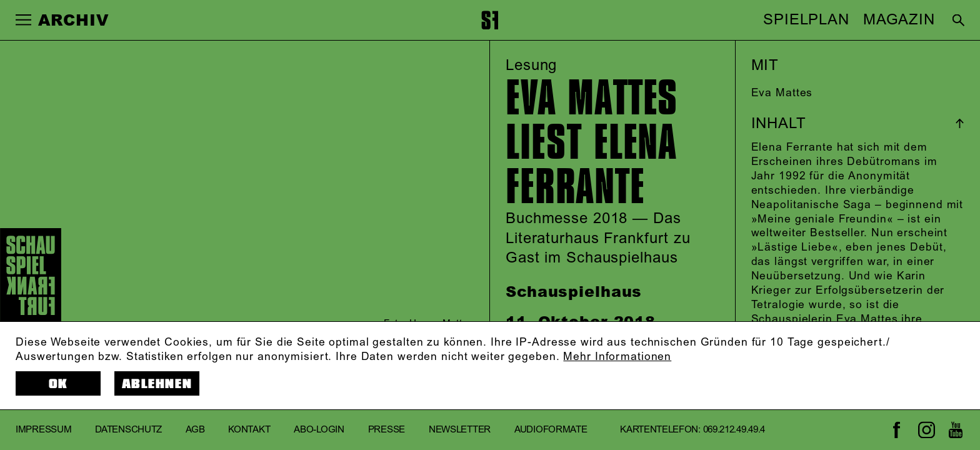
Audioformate (551, 430)
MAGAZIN (899, 20)
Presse (387, 430)
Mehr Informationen (617, 357)
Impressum (43, 430)
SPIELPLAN (806, 20)
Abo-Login (319, 430)
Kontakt (249, 430)
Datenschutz (128, 430)
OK (58, 384)
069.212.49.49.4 (734, 430)
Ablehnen (157, 384)
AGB (195, 430)
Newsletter (460, 430)
